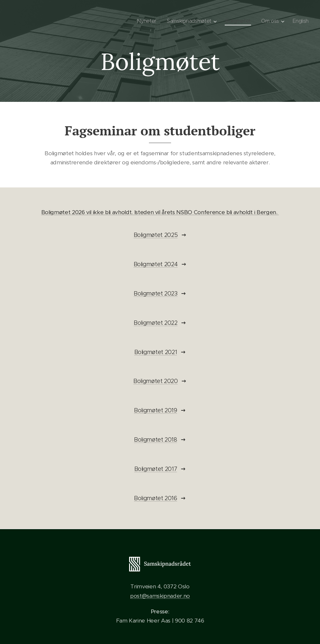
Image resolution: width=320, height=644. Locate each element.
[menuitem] (146, 21)
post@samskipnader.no (160, 596)
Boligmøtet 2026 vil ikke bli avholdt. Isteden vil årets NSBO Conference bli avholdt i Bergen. (160, 212)
